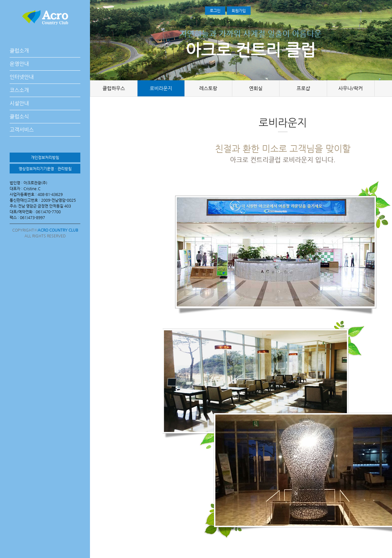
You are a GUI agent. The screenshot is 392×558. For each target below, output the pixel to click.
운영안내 (19, 64)
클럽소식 (19, 116)
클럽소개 (19, 51)
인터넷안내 (22, 77)
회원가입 (239, 11)
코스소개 (19, 90)
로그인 (215, 11)
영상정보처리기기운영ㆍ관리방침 (45, 169)
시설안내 (19, 103)
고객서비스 (22, 130)
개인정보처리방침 (45, 157)
